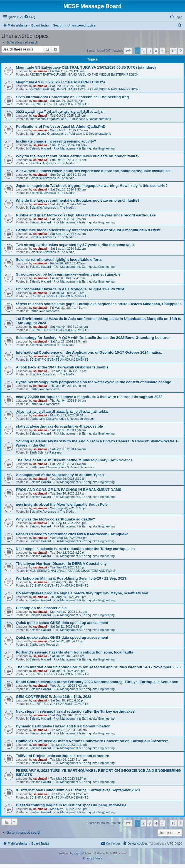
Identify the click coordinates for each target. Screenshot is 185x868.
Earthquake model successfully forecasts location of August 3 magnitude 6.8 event (88, 230)
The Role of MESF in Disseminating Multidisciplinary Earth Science (74, 460)
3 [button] (150, 51)
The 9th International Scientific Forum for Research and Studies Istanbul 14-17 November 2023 (98, 667)
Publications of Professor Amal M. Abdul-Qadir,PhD (61, 126)
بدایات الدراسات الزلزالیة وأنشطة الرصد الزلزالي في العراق (62, 412)
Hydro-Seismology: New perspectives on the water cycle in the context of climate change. (94, 382)
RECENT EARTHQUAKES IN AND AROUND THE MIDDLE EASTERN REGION (84, 74)
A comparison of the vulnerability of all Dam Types (60, 475)
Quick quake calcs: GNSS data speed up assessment (62, 623)
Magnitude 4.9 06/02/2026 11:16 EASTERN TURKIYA (61, 82)
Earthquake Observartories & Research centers (62, 419)
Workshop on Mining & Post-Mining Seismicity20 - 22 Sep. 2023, (72, 578)
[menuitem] (29, 17)
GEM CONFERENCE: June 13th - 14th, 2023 (54, 697)
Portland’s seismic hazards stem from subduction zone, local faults (75, 652)
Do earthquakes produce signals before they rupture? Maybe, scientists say (82, 593)
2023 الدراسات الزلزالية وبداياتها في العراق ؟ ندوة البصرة (60, 112)
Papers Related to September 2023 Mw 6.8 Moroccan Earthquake (72, 534)
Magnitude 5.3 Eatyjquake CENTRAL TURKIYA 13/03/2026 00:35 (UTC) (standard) (86, 67)
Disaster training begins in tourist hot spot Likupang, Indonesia (71, 805)
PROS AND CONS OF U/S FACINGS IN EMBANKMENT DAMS (69, 490)
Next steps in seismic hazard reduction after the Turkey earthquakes (75, 549)
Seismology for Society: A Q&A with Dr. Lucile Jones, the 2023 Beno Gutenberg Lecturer (93, 338)
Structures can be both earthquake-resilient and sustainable (68, 274)
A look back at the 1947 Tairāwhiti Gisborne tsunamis (62, 367)
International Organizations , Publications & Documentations (70, 119)
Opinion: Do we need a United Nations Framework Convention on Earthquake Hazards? (92, 741)
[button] (128, 51)
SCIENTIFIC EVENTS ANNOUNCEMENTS (59, 104)
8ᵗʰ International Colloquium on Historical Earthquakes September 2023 (78, 790)
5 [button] (162, 51)
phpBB (78, 853)
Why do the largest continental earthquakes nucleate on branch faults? (78, 156)
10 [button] (173, 51)
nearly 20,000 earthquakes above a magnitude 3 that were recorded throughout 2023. (90, 397)
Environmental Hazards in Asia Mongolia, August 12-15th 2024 (70, 289)
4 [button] (156, 51)
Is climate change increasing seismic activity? (56, 141)
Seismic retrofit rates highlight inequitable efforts (59, 260)
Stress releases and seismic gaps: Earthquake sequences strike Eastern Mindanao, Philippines (99, 304)
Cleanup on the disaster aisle (41, 608)
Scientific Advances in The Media (52, 163)
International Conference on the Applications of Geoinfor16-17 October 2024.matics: (89, 352)
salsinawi (40, 71)
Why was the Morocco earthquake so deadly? (55, 519)
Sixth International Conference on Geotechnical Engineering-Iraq (72, 97)
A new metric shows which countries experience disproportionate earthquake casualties (93, 171)
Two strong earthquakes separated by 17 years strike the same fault (75, 245)
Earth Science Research (46, 452)
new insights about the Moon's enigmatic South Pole (62, 504)
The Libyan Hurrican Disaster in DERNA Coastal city (61, 564)
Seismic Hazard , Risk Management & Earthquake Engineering (72, 148)
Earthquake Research (44, 311)
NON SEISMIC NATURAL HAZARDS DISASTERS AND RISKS (72, 571)
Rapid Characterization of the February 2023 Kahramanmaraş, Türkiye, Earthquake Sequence (97, 682)
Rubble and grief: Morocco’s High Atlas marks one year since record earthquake (86, 215)
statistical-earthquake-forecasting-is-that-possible (59, 426)
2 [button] (143, 51)
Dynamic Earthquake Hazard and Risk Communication (63, 726)
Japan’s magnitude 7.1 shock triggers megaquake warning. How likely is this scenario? (92, 186)
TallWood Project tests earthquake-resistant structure (62, 756)
